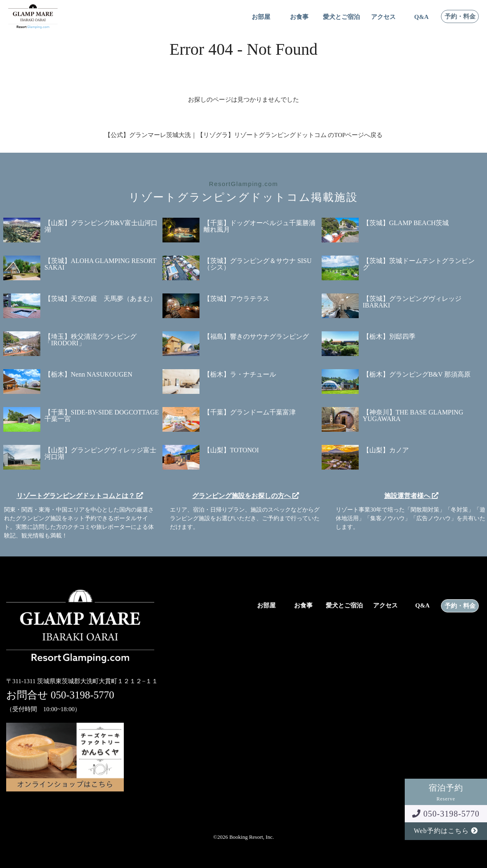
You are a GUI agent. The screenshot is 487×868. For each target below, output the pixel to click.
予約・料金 (460, 17)
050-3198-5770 (446, 814)
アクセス (383, 17)
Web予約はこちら (446, 831)
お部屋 (261, 17)
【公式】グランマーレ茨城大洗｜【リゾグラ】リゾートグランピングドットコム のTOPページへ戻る (244, 135)
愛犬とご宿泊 (341, 17)
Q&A (421, 17)
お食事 (299, 17)
